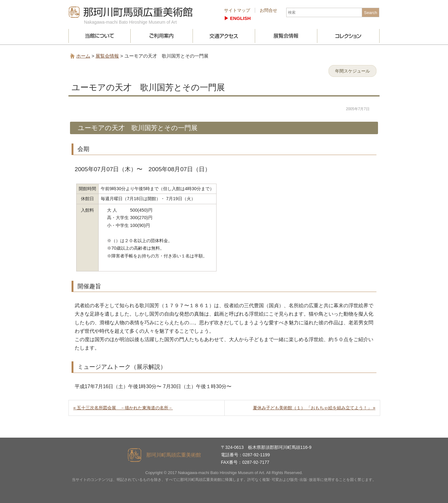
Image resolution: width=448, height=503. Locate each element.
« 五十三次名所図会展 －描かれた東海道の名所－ (123, 408)
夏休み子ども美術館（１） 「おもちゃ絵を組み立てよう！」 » (314, 408)
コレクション (348, 36)
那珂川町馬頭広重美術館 (131, 12)
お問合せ (268, 10)
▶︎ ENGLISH (237, 18)
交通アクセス (224, 36)
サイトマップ (237, 10)
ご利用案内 (162, 36)
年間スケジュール (352, 71)
